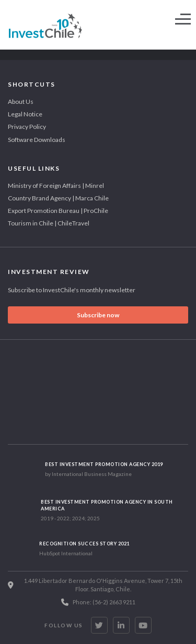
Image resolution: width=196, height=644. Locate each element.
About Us (21, 102)
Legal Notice (25, 114)
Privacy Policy (27, 127)
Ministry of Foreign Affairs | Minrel (56, 186)
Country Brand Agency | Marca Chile (58, 198)
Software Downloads (37, 140)
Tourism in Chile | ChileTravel (49, 223)
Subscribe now (98, 315)
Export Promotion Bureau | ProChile (58, 211)
